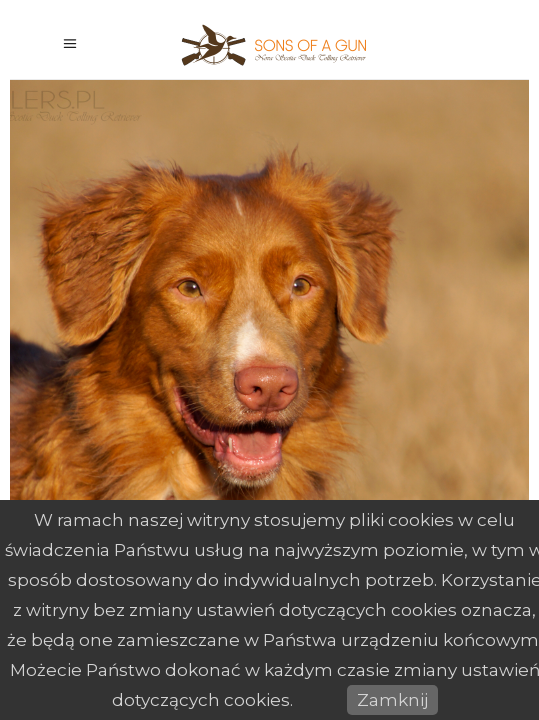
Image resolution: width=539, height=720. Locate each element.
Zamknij (392, 700)
